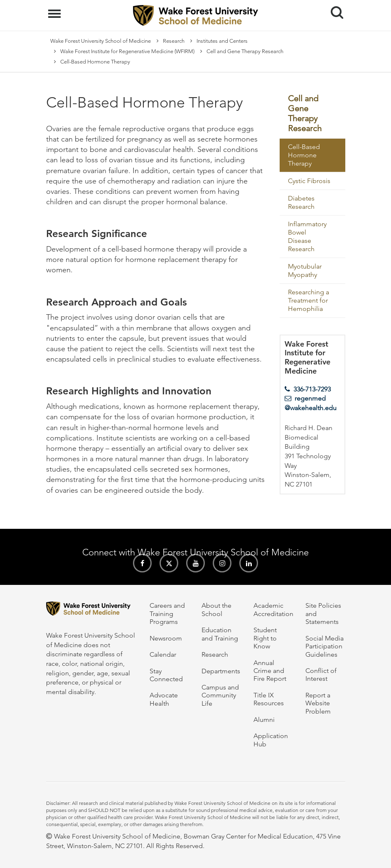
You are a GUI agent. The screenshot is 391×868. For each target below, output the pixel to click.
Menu (55, 10)
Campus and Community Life (220, 695)
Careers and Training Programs (167, 614)
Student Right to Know (265, 638)
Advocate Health (164, 699)
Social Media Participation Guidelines (325, 646)
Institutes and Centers (222, 41)
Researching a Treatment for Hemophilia (309, 300)
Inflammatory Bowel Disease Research (307, 236)
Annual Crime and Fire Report (270, 671)
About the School (216, 609)
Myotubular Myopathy (305, 270)
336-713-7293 (312, 389)
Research (174, 41)
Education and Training (220, 634)
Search (334, 9)
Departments (221, 671)
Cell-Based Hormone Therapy (304, 155)
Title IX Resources (269, 699)
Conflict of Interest (321, 675)
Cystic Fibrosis (309, 181)
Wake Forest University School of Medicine (101, 41)
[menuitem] (312, 114)
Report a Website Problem (318, 703)
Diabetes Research (301, 202)
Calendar (163, 654)
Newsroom (166, 638)
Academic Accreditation (273, 609)
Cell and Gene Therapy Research (245, 51)
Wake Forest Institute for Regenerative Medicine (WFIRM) (127, 51)
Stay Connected (166, 675)
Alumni (264, 720)
